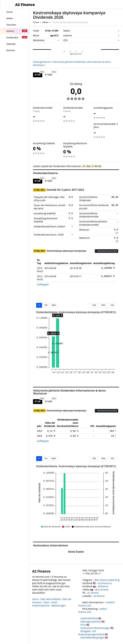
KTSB (38, 74)
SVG (94, 305)
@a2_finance (102, 590)
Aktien (45, 22)
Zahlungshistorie (42, 62)
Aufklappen (43, 284)
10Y (46, 305)
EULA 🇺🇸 (85, 625)
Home (36, 22)
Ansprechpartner (41, 606)
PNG (103, 305)
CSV (112, 305)
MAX (54, 305)
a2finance (103, 586)
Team (46, 602)
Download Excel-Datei (107, 251)
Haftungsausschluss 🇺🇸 (92, 622)
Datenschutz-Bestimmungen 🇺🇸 (97, 628)
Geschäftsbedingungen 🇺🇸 (94, 638)
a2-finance (99, 596)
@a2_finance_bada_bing (107, 580)
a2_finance (93, 593)
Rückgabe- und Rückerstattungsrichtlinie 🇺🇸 (93, 633)
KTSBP (50, 74)
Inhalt (54, 602)
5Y (39, 305)
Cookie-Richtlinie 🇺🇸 (91, 618)
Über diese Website (51, 599)
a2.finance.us (105, 583)
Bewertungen (59, 606)
